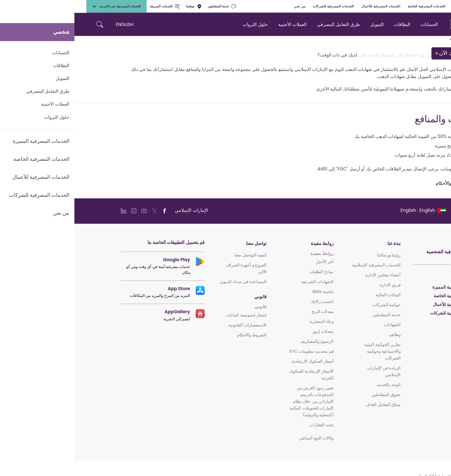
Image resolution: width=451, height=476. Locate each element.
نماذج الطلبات (247, 272)
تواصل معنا (182, 243)
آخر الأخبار (250, 262)
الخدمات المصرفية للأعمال (306, 6)
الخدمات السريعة (90, 6)
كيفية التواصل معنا (176, 255)
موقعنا (119, 6)
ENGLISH (50, 24)
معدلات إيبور (248, 331)
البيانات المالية (314, 295)
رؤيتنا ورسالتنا (314, 255)
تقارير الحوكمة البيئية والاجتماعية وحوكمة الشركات (308, 351)
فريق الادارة (316, 285)
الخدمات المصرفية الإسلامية (302, 265)
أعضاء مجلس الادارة (309, 275)
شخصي (430, 6)
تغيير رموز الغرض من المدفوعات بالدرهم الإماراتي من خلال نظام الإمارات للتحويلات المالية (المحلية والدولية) (237, 401)
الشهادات (318, 325)
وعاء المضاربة (247, 321)
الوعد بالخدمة (314, 385)
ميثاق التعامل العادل (309, 405)
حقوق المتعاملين (312, 395)
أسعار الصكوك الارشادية (238, 361)
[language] (348, 210)
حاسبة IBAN (249, 292)
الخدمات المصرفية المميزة (398, 6)
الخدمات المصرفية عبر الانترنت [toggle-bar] (42, 6)
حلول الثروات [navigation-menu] (181, 24)
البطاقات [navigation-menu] (328, 24)
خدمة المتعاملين (147, 6)
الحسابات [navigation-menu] (355, 24)
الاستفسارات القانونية (173, 325)
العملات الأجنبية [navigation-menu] (218, 24)
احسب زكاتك (248, 302)
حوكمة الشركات (312, 305)
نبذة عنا (320, 243)
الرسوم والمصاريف (243, 341)
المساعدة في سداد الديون (169, 282)
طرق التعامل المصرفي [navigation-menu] (264, 24)
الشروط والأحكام (177, 335)
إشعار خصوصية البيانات (172, 315)
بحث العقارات (247, 425)
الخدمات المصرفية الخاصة (352, 6)
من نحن (225, 6)
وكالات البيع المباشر (242, 438)
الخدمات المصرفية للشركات (259, 6)
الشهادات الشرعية (243, 282)
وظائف (320, 335)
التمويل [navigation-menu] (302, 24)
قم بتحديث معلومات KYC (237, 351)
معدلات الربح (248, 312)
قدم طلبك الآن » (378, 53)
